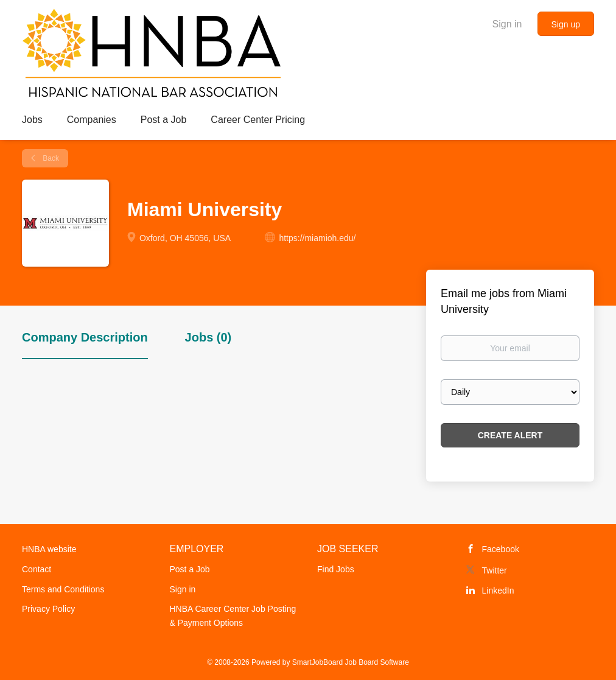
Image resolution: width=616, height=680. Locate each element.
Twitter (495, 570)
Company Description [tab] (85, 337)
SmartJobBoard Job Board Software (351, 662)
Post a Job (190, 569)
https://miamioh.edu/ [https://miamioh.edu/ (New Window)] (317, 238)
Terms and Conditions (63, 589)
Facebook (501, 549)
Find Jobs (336, 569)
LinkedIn (498, 591)
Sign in (507, 24)
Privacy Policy (48, 609)
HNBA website (49, 549)
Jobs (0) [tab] (208, 337)
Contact (37, 569)
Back (50, 158)
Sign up (566, 24)
